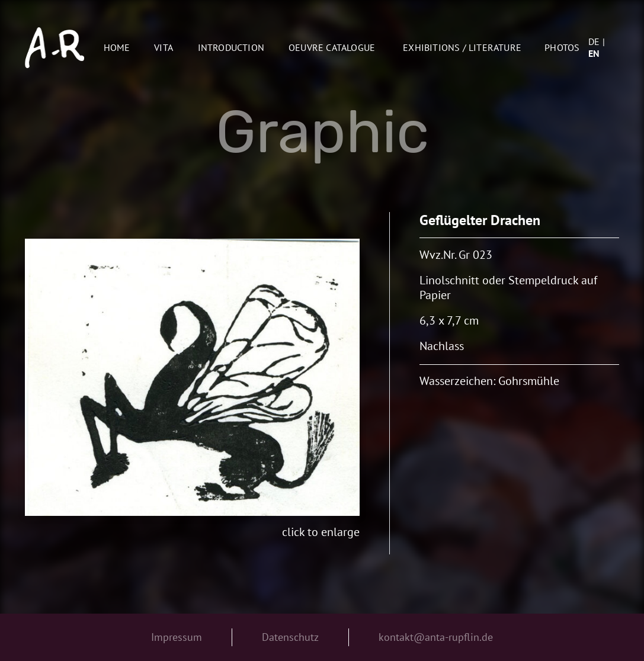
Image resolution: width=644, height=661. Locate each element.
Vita (164, 47)
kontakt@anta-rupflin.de (436, 637)
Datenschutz (290, 637)
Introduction (231, 47)
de (594, 41)
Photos (562, 47)
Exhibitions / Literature (462, 47)
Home (117, 47)
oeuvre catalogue (332, 47)
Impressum (177, 637)
